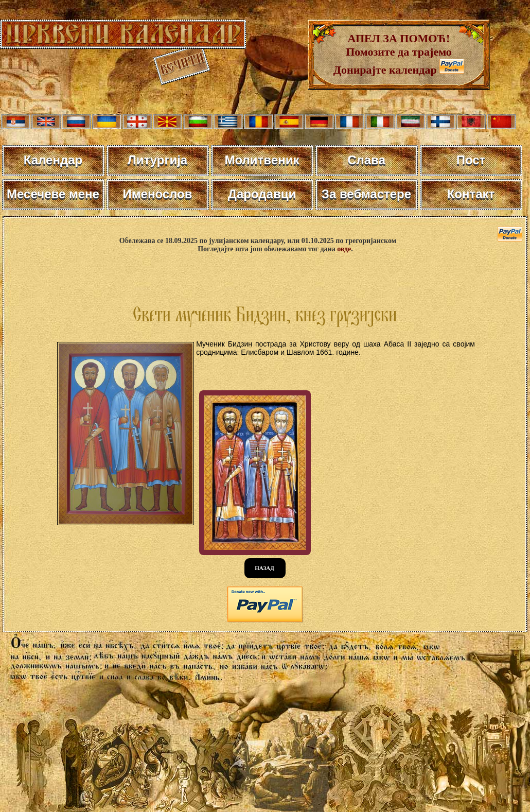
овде (344, 249)
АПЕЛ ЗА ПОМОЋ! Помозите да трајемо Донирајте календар (393, 54)
